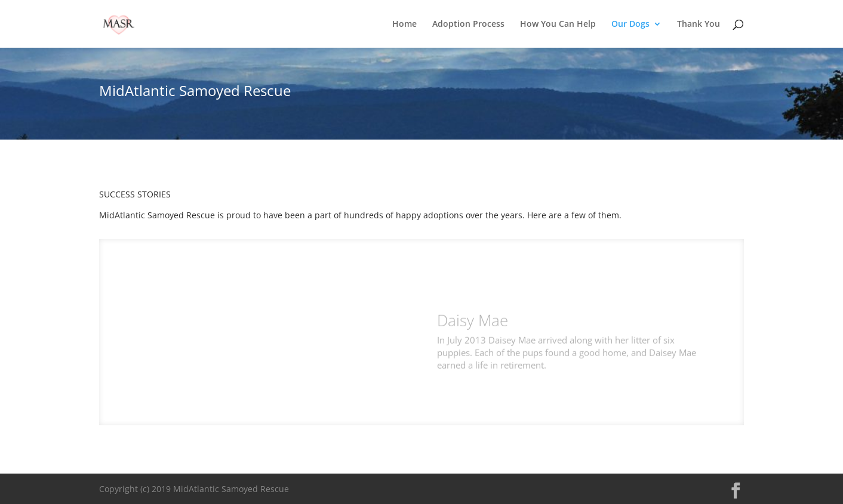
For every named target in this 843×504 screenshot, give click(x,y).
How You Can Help (558, 24)
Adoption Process (468, 24)
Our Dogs (630, 24)
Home (404, 24)
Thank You (699, 24)
